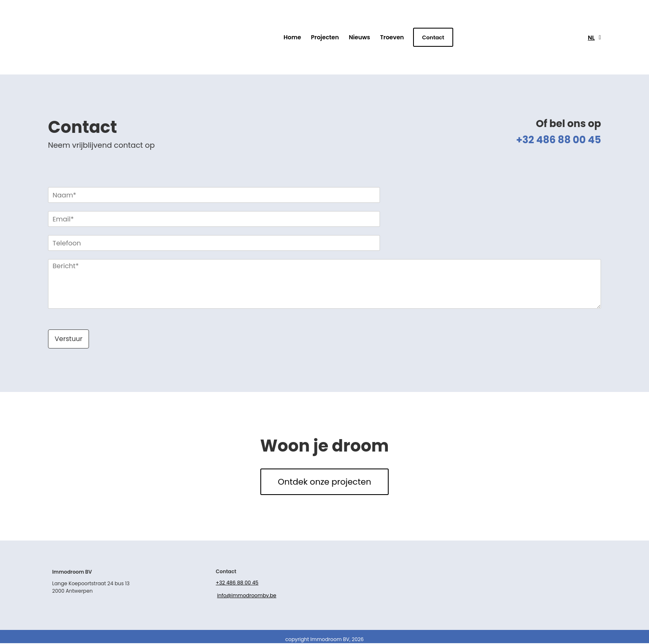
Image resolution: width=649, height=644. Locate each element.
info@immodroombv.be (247, 597)
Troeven (392, 37)
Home (292, 37)
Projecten (325, 37)
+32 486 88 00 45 (237, 583)
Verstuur (69, 339)
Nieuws (360, 37)
